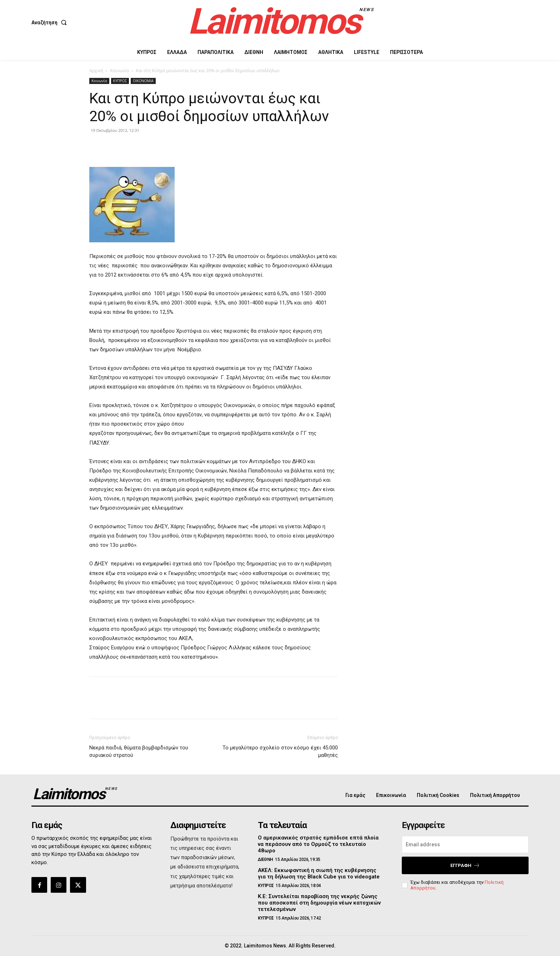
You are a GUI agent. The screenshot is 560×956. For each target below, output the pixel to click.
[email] (465, 844)
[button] (51, 23)
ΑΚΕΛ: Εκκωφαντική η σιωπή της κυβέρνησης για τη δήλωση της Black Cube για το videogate (319, 873)
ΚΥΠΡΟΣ (120, 81)
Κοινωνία (119, 71)
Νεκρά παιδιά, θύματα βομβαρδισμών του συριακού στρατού (139, 751)
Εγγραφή (465, 865)
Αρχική (96, 71)
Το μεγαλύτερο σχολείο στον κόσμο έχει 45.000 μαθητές (280, 751)
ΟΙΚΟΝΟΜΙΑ (143, 81)
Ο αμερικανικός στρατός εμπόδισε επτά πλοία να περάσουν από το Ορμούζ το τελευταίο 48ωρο (318, 844)
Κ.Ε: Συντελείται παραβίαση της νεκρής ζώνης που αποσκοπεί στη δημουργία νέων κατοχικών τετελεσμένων (319, 903)
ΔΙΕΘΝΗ (266, 860)
